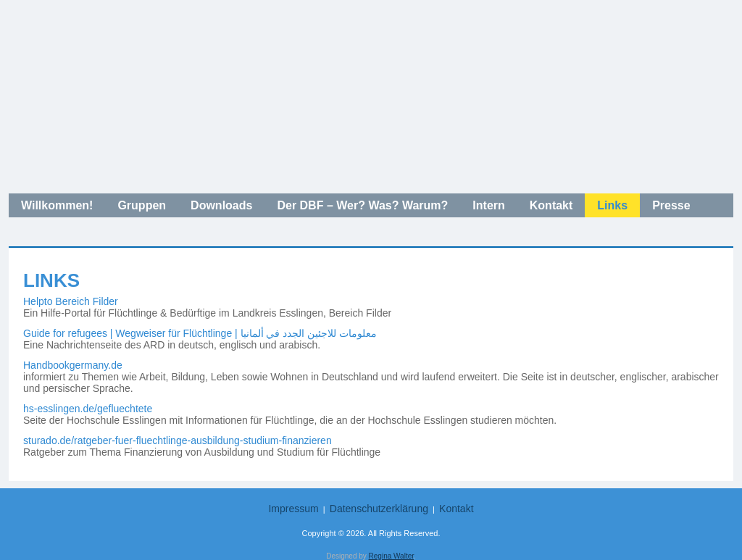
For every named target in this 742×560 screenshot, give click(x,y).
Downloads (221, 205)
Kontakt (551, 205)
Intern (488, 205)
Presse (671, 205)
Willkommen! (57, 205)
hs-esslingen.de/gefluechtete (88, 409)
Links (612, 205)
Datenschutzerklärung (379, 509)
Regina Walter (391, 556)
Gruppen (142, 205)
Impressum (293, 509)
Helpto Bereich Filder (71, 301)
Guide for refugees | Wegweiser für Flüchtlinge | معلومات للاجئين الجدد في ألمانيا (200, 333)
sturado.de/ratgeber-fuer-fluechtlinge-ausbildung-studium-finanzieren (178, 440)
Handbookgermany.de (73, 365)
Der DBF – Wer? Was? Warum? (362, 205)
